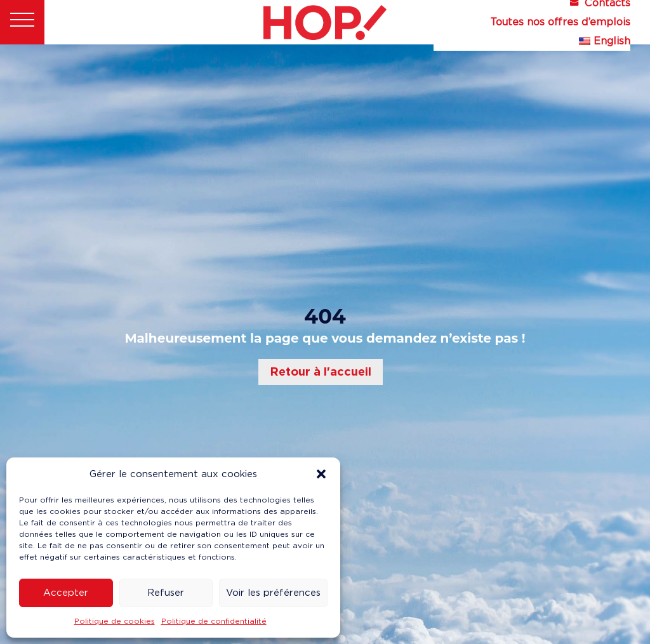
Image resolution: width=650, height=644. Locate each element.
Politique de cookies (115, 621)
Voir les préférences (273, 593)
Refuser (166, 593)
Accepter (66, 593)
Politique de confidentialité (214, 621)
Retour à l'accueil (321, 371)
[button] (321, 474)
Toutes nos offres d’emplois (560, 23)
